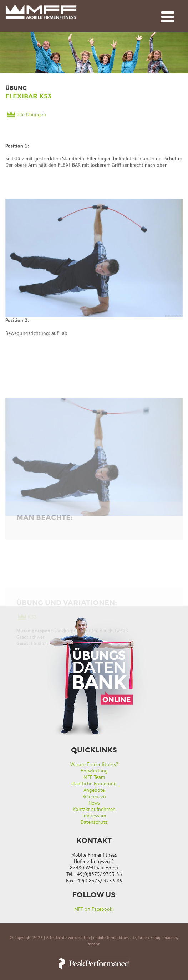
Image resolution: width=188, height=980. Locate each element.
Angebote (94, 790)
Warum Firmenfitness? (94, 764)
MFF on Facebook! (94, 909)
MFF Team (94, 777)
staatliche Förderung (94, 784)
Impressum (94, 816)
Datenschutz (94, 822)
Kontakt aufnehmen (94, 809)
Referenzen (94, 796)
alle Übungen (31, 115)
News (94, 803)
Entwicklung (94, 771)
